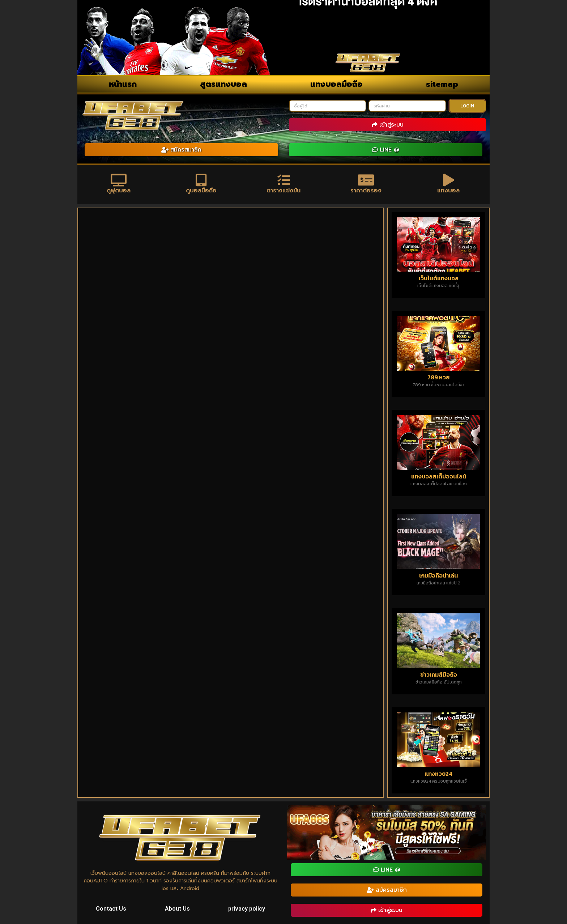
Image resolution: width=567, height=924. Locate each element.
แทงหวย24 (438, 774)
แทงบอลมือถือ (336, 84)
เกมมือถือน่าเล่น (438, 575)
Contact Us (111, 909)
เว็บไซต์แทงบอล (439, 278)
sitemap (442, 84)
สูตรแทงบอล (223, 84)
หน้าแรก (123, 84)
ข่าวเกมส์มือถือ (439, 674)
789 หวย (438, 377)
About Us (177, 909)
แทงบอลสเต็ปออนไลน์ (439, 476)
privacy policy (247, 909)
